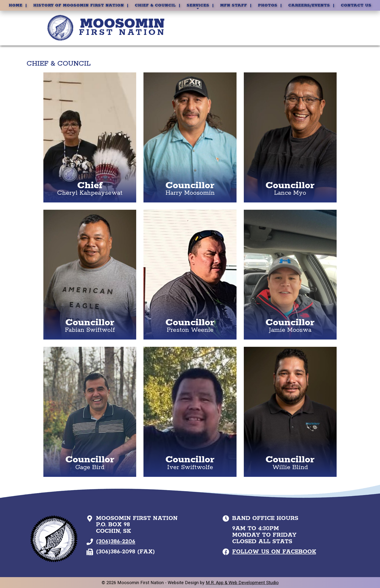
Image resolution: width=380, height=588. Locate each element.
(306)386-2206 (116, 542)
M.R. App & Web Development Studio (242, 583)
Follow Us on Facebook (274, 552)
